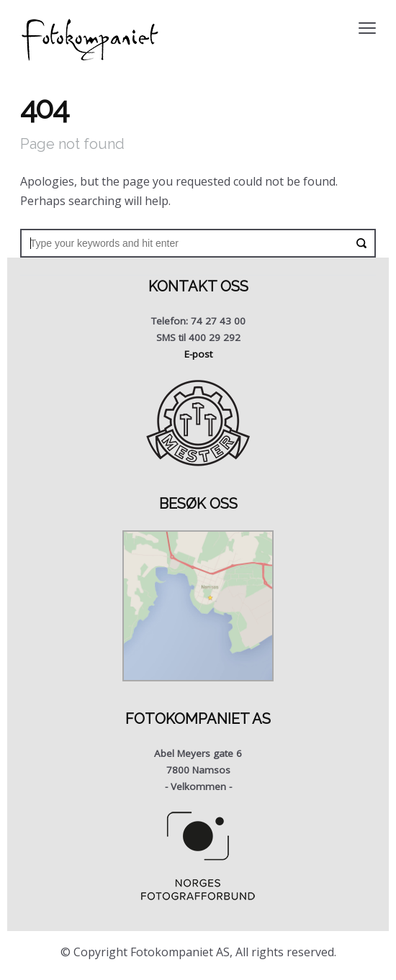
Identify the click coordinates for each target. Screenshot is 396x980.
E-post (198, 354)
